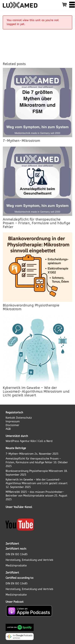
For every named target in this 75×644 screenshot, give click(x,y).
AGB (8, 429)
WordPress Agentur (18, 441)
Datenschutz (24, 418)
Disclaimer (12, 425)
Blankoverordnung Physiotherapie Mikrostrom (34, 471)
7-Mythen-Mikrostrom (20, 454)
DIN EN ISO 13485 (17, 554)
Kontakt (11, 418)
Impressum (13, 422)
